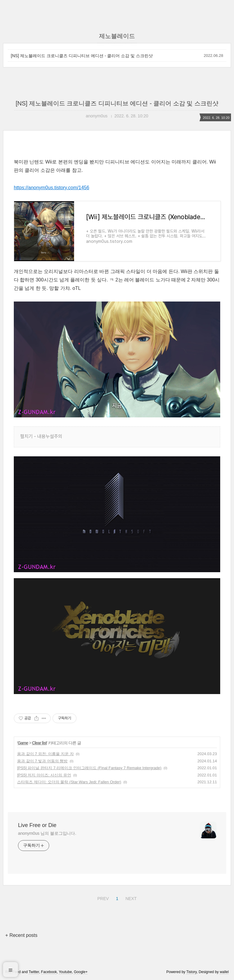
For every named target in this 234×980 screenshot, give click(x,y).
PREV (102, 898)
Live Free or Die (37, 825)
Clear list (39, 743)
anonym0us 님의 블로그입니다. (47, 833)
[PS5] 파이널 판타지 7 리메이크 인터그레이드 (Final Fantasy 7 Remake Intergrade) (89, 768)
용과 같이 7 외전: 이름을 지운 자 (45, 754)
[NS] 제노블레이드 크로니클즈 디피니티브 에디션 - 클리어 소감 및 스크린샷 (82, 56)
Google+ (81, 972)
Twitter (34, 972)
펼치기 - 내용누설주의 (41, 436)
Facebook (49, 972)
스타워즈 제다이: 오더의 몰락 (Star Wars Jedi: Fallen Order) (69, 782)
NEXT (130, 898)
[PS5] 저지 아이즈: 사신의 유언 (44, 775)
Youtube (65, 972)
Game (23, 743)
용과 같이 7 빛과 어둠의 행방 (42, 761)
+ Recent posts (21, 935)
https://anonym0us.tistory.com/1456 (51, 188)
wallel (224, 972)
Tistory (192, 972)
